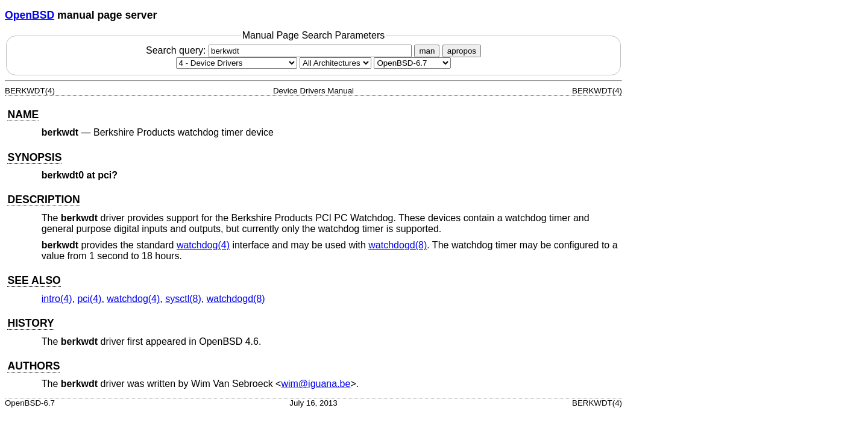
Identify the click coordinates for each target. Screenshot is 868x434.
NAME (23, 115)
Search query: (280, 50)
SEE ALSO (34, 280)
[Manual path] (412, 63)
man (427, 51)
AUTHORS (33, 366)
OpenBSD (30, 15)
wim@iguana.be (316, 384)
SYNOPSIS (34, 157)
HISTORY (30, 323)
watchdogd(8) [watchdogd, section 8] (398, 245)
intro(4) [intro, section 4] (57, 299)
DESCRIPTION (43, 200)
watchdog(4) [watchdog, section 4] (203, 245)
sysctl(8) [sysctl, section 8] (183, 299)
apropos (462, 51)
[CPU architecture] (335, 63)
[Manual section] (237, 63)
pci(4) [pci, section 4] (89, 299)
